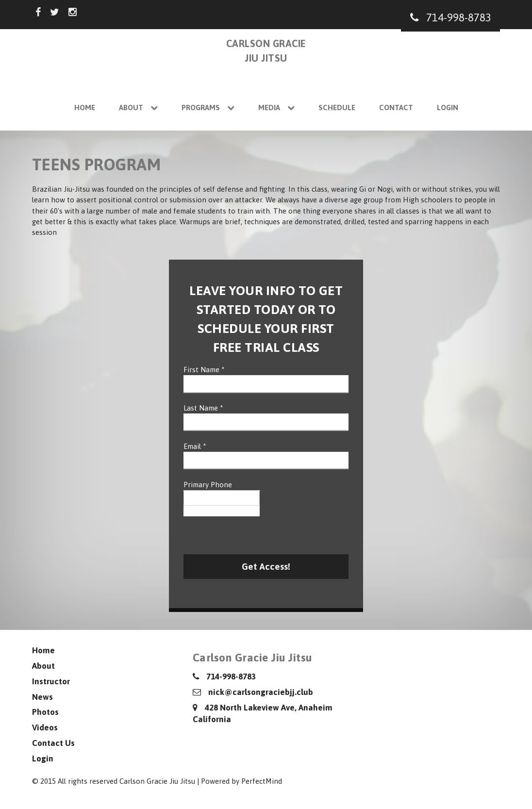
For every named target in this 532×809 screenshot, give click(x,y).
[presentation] (257, 535)
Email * (195, 446)
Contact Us (53, 743)
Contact (396, 107)
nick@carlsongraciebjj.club (253, 692)
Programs (208, 107)
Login (448, 107)
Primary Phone (208, 485)
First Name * (204, 370)
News (42, 697)
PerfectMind (262, 781)
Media (276, 107)
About (138, 107)
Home (85, 107)
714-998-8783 (451, 17)
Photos (45, 712)
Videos (45, 727)
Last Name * (203, 408)
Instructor (51, 681)
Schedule (337, 107)
